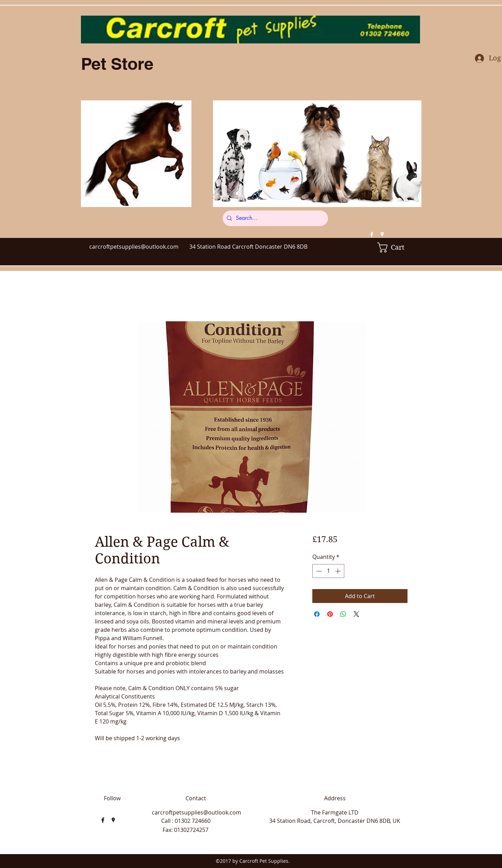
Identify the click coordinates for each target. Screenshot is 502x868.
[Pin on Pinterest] (330, 614)
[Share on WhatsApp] (343, 614)
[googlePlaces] (382, 234)
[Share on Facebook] (317, 614)
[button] (396, 247)
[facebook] (372, 234)
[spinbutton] (328, 571)
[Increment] (338, 571)
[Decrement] (318, 571)
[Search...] (275, 218)
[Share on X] (356, 614)
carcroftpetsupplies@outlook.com (134, 247)
